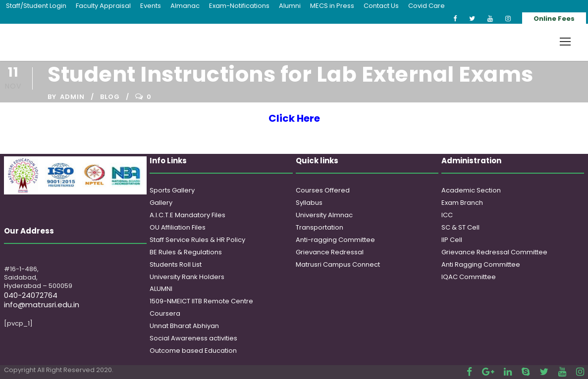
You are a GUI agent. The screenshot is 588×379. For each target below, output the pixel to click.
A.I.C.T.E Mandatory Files (187, 215)
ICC (447, 215)
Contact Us (381, 6)
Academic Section (471, 190)
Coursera (165, 313)
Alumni (290, 6)
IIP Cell (452, 240)
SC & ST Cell (460, 227)
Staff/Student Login (36, 6)
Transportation (320, 227)
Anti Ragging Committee (481, 264)
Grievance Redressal (330, 252)
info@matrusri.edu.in (42, 305)
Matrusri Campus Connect (338, 264)
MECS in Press (332, 6)
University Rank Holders (187, 277)
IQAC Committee (469, 277)
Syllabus (309, 203)
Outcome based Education (193, 351)
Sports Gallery (172, 190)
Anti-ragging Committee (335, 240)
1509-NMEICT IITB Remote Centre (201, 301)
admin (72, 97)
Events (151, 6)
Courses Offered (323, 190)
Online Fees (554, 19)
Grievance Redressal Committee (494, 252)
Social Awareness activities (193, 338)
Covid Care (427, 6)
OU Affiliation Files (178, 227)
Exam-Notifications (239, 6)
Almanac (185, 6)
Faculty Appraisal (103, 6)
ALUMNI (161, 289)
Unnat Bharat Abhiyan (184, 326)
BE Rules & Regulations (186, 252)
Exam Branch (462, 203)
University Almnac (324, 215)
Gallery (161, 203)
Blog (110, 97)
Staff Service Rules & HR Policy (197, 240)
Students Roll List (176, 264)
